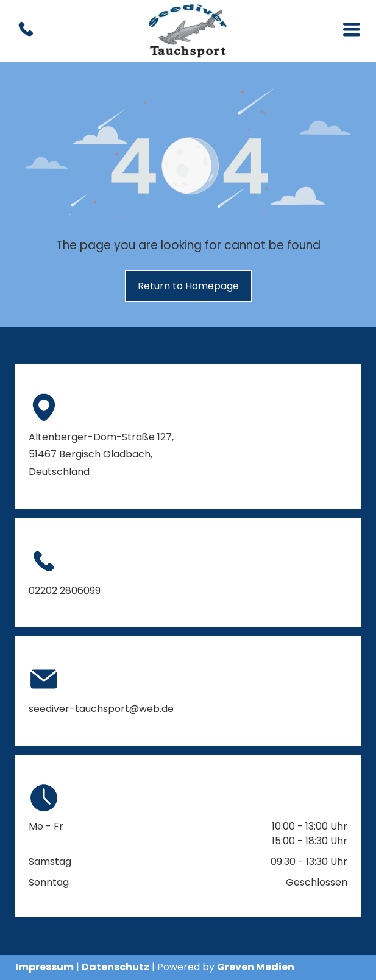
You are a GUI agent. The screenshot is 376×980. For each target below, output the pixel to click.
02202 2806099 (65, 590)
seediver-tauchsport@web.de (101, 709)
